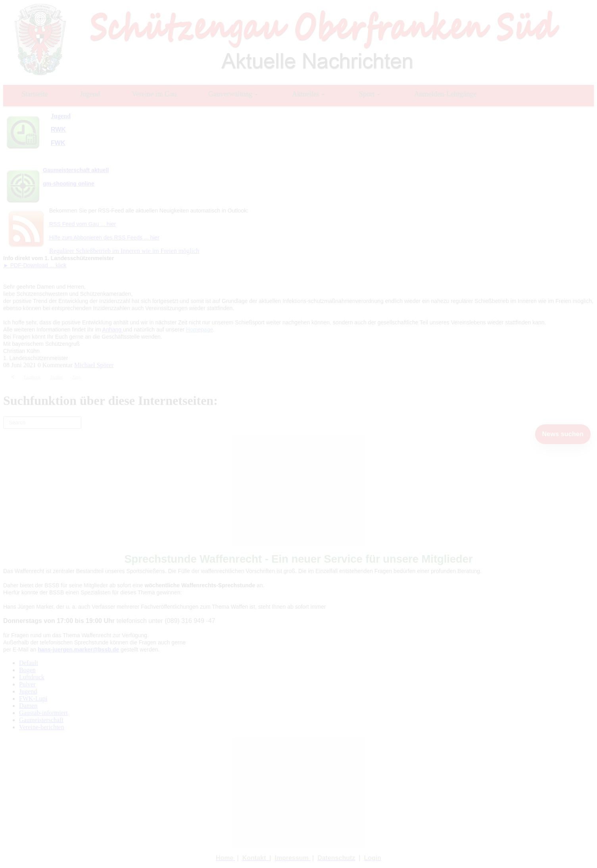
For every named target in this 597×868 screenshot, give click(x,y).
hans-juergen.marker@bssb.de (78, 650)
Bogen (27, 670)
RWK (58, 129)
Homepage (200, 330)
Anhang (113, 330)
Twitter (56, 377)
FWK (58, 143)
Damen (28, 706)
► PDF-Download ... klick (35, 265)
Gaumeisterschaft (41, 720)
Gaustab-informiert (43, 713)
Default (29, 663)
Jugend (28, 691)
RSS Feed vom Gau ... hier (83, 224)
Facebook (32, 377)
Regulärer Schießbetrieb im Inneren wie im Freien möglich (124, 251)
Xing (77, 377)
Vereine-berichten (42, 727)
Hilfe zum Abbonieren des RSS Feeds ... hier (104, 238)
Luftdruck (32, 677)
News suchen (563, 434)
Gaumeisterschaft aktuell (76, 170)
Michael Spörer (94, 365)
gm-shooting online (69, 184)
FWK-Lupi (33, 698)
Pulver (27, 684)
